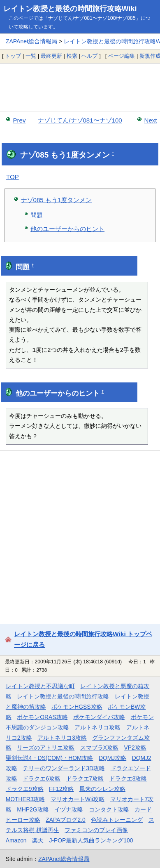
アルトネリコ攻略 (97, 727)
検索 (72, 56)
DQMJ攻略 (112, 758)
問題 (37, 215)
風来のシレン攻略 (102, 789)
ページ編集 (122, 56)
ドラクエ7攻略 (85, 778)
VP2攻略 (135, 748)
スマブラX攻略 (99, 748)
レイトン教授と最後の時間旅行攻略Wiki (70, 9)
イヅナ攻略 (69, 809)
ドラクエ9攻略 (25, 789)
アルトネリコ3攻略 (62, 738)
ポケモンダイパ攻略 (99, 717)
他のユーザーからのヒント (67, 229)
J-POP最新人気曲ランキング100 (91, 840)
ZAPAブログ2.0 (65, 820)
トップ (13, 56)
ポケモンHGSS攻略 (77, 707)
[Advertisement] (80, 87)
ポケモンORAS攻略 (42, 717)
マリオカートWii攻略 (78, 799)
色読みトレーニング (117, 820)
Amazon (16, 840)
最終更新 (51, 56)
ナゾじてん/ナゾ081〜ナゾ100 (80, 120)
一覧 (31, 56)
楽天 (38, 840)
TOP (13, 177)
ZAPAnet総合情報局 (31, 41)
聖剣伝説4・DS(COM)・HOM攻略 (50, 758)
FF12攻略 (61, 789)
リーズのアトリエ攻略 (46, 748)
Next (151, 120)
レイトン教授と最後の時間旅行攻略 (63, 696)
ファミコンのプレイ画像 (96, 830)
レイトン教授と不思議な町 (40, 686)
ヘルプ (89, 56)
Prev (20, 120)
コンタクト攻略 (109, 809)
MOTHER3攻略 (26, 799)
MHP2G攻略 (33, 809)
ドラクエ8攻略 (128, 778)
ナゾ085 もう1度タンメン (57, 200)
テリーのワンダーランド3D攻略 (64, 768)
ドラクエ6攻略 (42, 778)
